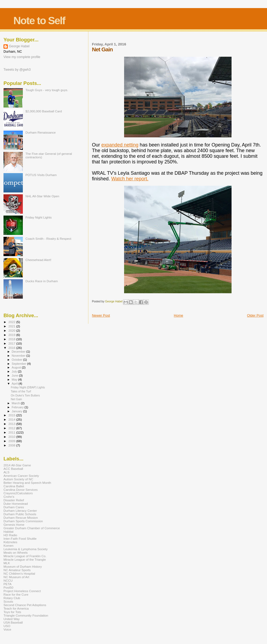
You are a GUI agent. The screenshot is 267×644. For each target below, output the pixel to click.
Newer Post (101, 315)
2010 (12, 437)
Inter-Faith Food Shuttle (20, 539)
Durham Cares (14, 507)
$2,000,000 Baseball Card (44, 111)
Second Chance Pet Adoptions (25, 605)
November (19, 356)
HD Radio (10, 535)
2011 (12, 432)
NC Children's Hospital (19, 573)
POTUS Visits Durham (41, 175)
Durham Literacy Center (20, 511)
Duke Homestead (16, 504)
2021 (12, 326)
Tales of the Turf (21, 391)
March (16, 403)
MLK (7, 563)
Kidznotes (10, 542)
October (18, 360)
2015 (12, 415)
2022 (12, 322)
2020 (12, 330)
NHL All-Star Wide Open (42, 196)
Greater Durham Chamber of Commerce (32, 528)
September (20, 364)
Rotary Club (12, 598)
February (18, 407)
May (15, 380)
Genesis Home (14, 525)
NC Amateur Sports (17, 570)
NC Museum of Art (16, 577)
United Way (12, 619)
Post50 (8, 587)
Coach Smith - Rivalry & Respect (48, 239)
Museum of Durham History (23, 566)
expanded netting (120, 145)
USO (7, 626)
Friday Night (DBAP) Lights (28, 387)
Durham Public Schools (20, 514)
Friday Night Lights (39, 217)
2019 (12, 335)
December (19, 352)
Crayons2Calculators (18, 493)
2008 (12, 445)
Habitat (8, 532)
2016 (12, 348)
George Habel (19, 46)
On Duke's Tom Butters (25, 395)
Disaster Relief (14, 500)
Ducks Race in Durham (42, 281)
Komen (8, 545)
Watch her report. (130, 179)
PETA (8, 584)
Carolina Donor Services (21, 490)
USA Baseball (13, 622)
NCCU (8, 580)
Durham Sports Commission (23, 521)
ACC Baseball (13, 469)
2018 (12, 339)
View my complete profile (22, 57)
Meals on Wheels (16, 552)
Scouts (8, 601)
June (15, 375)
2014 (12, 419)
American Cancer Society (21, 476)
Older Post (255, 315)
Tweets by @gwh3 (17, 70)
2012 (12, 428)
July (15, 371)
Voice (7, 629)
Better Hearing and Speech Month (27, 483)
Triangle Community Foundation (26, 615)
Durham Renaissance (41, 132)
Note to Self (39, 21)
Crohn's (9, 497)
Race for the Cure (16, 594)
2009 (12, 441)
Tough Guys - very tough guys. (47, 90)
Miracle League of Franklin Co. (25, 556)
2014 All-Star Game (17, 465)
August (17, 367)
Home (178, 315)
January (18, 411)
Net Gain (16, 399)
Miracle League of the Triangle (25, 559)
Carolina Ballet (14, 486)
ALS (6, 472)
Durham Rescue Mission (21, 518)
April (15, 384)
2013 (12, 424)
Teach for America (16, 608)
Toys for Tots (12, 612)
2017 (12, 343)
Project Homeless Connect (22, 591)
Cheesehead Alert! (38, 260)
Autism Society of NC (18, 479)
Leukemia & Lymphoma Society (26, 549)
